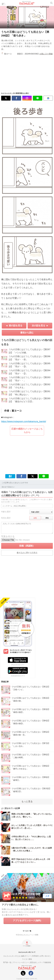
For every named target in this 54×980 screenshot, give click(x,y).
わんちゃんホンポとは (12, 956)
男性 (47, 518)
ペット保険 (34, 935)
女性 (35, 518)
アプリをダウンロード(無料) (27, 921)
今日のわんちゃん (22, 935)
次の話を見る (39, 326)
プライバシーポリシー (21, 962)
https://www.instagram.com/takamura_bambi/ (24, 421)
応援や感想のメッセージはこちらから (27, 431)
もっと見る (27, 801)
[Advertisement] (31, 72)
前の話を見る (16, 326)
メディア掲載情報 (44, 962)
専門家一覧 (7, 962)
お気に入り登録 (46, 54)
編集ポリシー (26, 956)
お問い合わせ (45, 956)
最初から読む (27, 333)
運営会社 (33, 962)
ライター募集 (27, 959)
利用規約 (35, 956)
